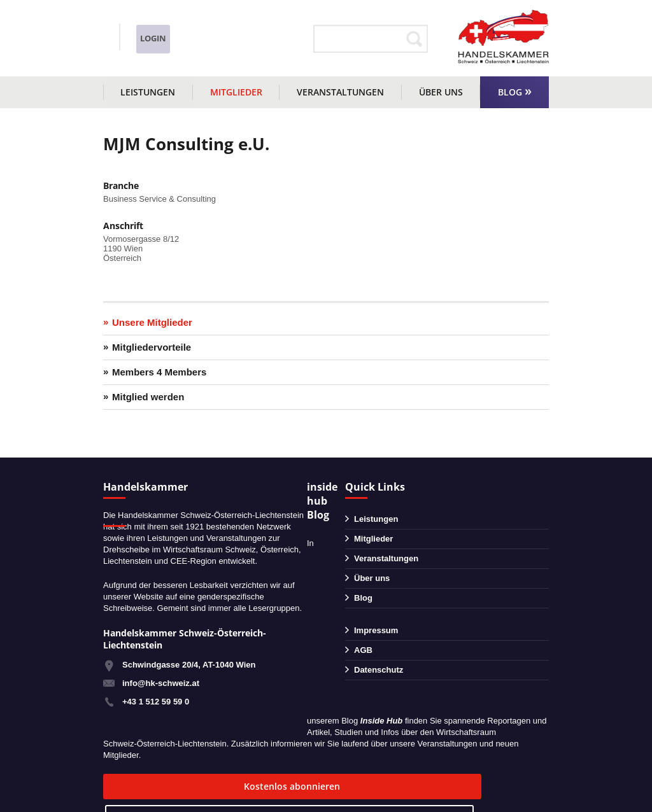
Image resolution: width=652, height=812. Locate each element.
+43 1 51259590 (159, 31)
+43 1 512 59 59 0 (156, 702)
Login (276, 38)
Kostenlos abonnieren (180, 786)
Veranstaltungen (340, 92)
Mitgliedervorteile (152, 347)
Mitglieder (236, 92)
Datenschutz (379, 670)
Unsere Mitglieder (152, 322)
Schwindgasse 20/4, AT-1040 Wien (189, 665)
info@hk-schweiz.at (142, 48)
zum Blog (321, 786)
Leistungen (148, 92)
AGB (363, 650)
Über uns (441, 92)
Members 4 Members (159, 372)
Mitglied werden (148, 397)
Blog (510, 92)
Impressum (376, 630)
